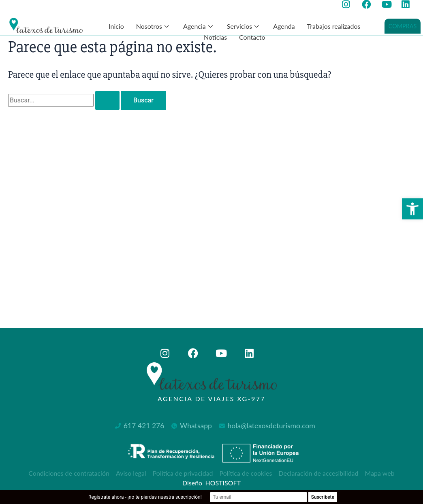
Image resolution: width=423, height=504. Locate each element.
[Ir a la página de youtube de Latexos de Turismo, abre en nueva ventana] (388, 4)
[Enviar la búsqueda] (107, 100)
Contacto (252, 37)
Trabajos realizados (334, 26)
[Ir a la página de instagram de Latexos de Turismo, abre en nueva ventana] (349, 4)
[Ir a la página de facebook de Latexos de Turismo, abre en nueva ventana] (369, 4)
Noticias (215, 37)
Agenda (284, 26)
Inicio (116, 26)
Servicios (244, 26)
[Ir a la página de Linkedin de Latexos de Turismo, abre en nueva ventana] (408, 4)
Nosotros (154, 26)
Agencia (199, 26)
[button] (412, 209)
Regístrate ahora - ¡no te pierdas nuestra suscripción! (145, 497)
